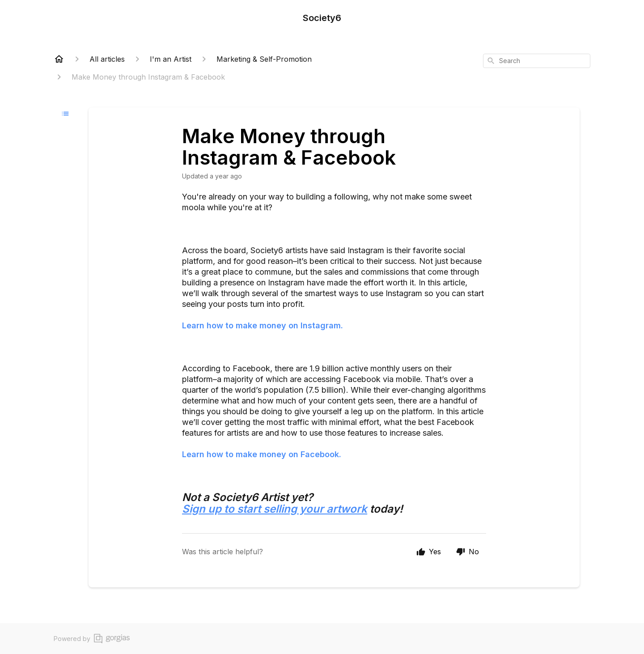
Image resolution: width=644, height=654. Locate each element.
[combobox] (537, 61)
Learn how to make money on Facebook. (262, 454)
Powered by (92, 639)
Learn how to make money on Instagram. (263, 325)
